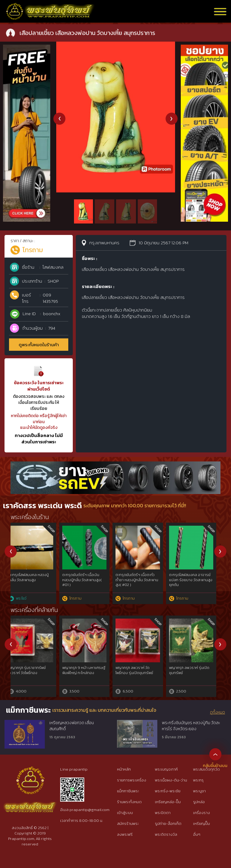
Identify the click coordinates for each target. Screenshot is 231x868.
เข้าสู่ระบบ (125, 813)
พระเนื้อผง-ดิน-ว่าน (171, 780)
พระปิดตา (163, 813)
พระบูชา (199, 791)
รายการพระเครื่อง (132, 780)
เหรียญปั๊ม (202, 824)
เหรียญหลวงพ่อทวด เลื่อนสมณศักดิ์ (72, 726)
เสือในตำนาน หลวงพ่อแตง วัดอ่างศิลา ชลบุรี (88, 577)
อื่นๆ (197, 834)
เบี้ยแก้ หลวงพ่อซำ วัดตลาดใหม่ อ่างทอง (35, 577)
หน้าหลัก (124, 769)
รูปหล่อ (199, 802)
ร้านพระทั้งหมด (129, 802)
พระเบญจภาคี (166, 769)
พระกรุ (198, 780)
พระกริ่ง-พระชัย (168, 791)
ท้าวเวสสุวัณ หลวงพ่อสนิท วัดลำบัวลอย (34, 670)
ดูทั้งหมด (217, 712)
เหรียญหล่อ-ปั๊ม (168, 802)
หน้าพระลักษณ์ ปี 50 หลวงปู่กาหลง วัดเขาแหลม (196, 670)
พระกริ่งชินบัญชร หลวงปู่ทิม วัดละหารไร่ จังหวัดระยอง (191, 726)
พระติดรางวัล (166, 834)
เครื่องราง (202, 813)
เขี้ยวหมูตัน (129, 668)
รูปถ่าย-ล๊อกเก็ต (168, 824)
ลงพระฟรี (125, 834)
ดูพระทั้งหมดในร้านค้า (39, 345)
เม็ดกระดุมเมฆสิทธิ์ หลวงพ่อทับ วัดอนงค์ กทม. (196, 577)
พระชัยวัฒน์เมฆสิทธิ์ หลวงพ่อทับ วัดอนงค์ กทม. (141, 577)
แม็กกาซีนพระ (128, 791)
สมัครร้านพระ (128, 824)
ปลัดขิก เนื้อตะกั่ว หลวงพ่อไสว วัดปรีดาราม (88, 670)
